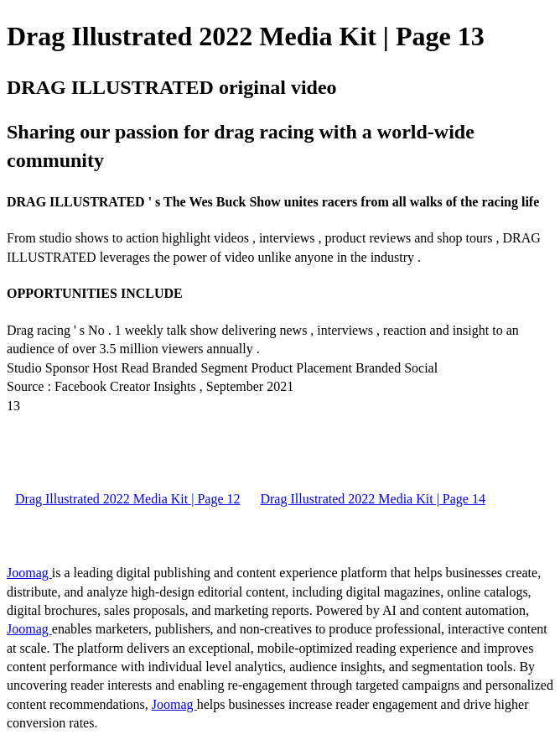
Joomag (29, 573)
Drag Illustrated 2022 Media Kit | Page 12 (127, 499)
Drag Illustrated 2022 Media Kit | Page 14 (372, 499)
